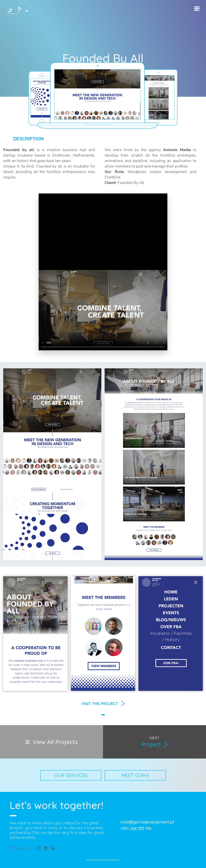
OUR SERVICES (71, 775)
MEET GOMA (135, 775)
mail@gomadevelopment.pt (147, 822)
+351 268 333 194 (136, 829)
